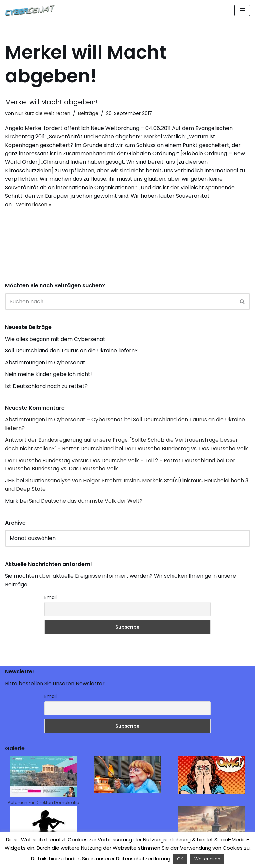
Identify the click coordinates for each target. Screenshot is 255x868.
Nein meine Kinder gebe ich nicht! (48, 374)
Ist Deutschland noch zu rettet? (46, 386)
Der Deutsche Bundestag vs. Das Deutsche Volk (186, 448)
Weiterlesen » (34, 204)
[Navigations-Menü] (242, 10)
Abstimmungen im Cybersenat (45, 363)
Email (51, 597)
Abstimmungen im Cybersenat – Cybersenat (64, 420)
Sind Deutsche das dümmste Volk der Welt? (86, 501)
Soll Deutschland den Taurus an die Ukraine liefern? (71, 351)
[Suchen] (120, 302)
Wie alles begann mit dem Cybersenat (55, 339)
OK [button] (180, 859)
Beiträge (88, 113)
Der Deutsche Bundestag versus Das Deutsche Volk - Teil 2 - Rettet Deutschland (110, 460)
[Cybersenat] (32, 10)
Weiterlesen (207, 859)
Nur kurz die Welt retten (43, 113)
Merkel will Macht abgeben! (51, 102)
